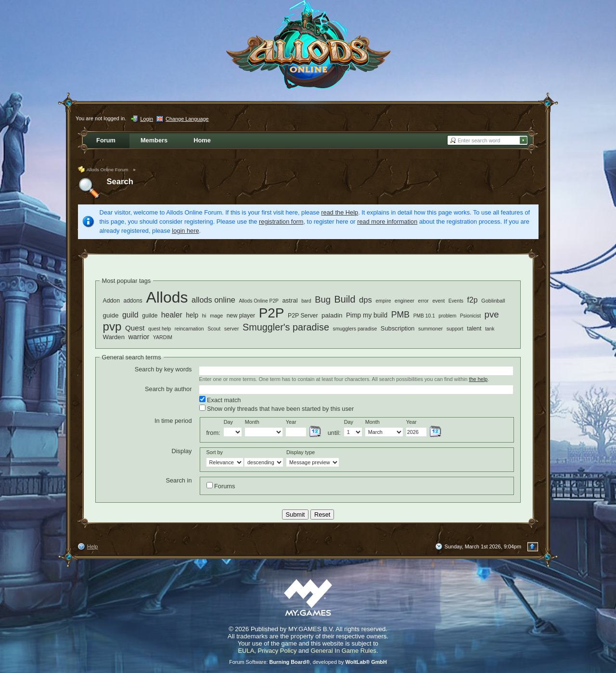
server (232, 329)
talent (474, 329)
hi (204, 316)
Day (228, 422)
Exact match (220, 400)
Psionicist (470, 316)
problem (447, 316)
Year (291, 422)
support (455, 329)
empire (383, 301)
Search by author (168, 389)
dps (366, 300)
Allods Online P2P (259, 301)
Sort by (215, 452)
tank (490, 329)
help (192, 315)
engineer (404, 301)
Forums (221, 486)
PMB (401, 315)
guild (130, 315)
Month (252, 422)
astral (290, 300)
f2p (473, 300)
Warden (114, 337)
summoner (430, 329)
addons (133, 301)
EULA (246, 651)
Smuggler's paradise (286, 327)
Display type (301, 452)
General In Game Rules (343, 651)
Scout (214, 329)
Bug (323, 299)
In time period (173, 421)
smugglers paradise (355, 329)
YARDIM (163, 337)
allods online (213, 300)
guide (111, 315)
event (438, 301)
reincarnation (189, 329)
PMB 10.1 (424, 316)
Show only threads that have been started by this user (277, 408)
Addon (111, 301)
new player (241, 316)
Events (456, 301)
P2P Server (303, 316)
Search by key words (163, 369)
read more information (387, 222)
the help (478, 379)
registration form (281, 222)
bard (306, 301)
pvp (112, 326)
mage (216, 316)
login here (185, 231)
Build (345, 299)
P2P (272, 313)
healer (172, 315)
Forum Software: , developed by (308, 662)
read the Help (340, 212)
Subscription (398, 328)
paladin (332, 315)
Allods (167, 297)
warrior (139, 337)
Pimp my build (367, 315)
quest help (160, 329)
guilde (150, 316)
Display (182, 451)
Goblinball (493, 301)
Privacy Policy (277, 651)
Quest (135, 328)
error (423, 301)
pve (492, 314)
